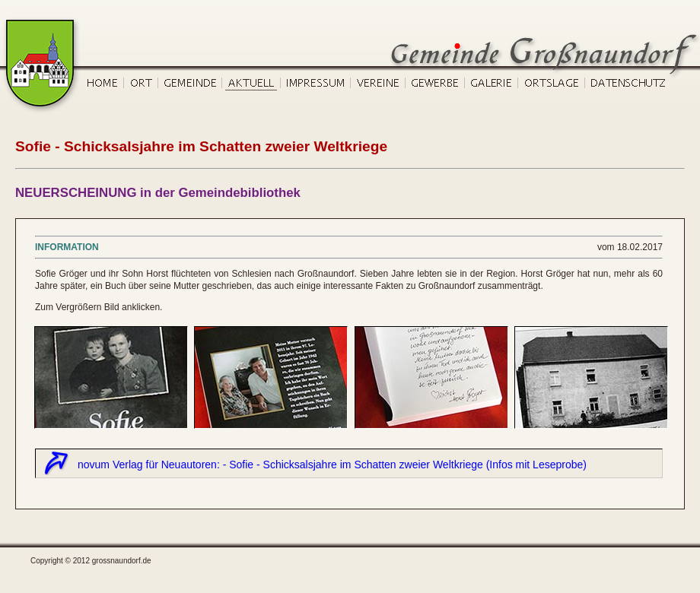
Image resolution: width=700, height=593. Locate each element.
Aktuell (251, 85)
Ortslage (552, 85)
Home (103, 85)
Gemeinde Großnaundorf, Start (42, 25)
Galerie (492, 85)
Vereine (378, 85)
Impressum (316, 85)
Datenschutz (627, 85)
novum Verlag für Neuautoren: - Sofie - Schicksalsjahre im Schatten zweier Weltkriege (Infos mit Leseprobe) (332, 465)
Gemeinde (190, 85)
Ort (141, 85)
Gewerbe (435, 85)
